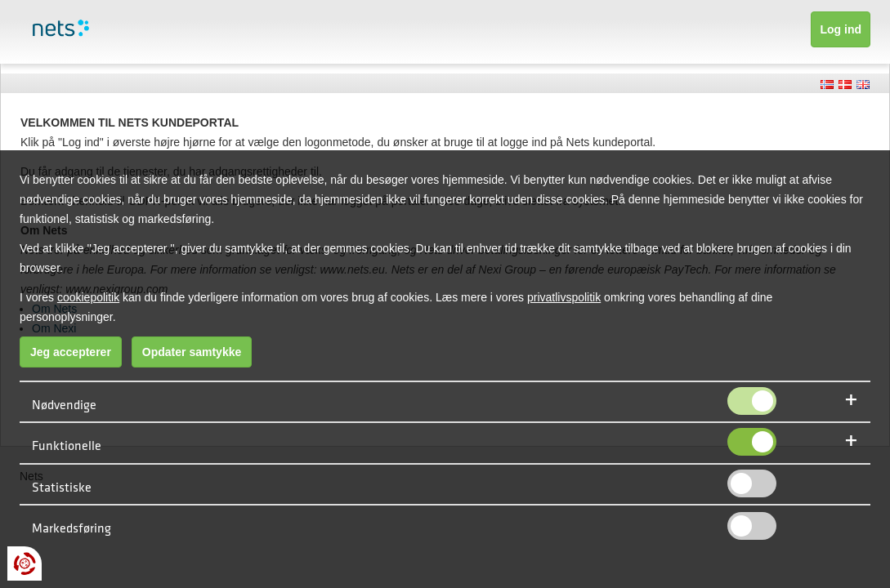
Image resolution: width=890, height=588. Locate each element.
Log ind (841, 29)
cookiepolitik (88, 297)
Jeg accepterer (71, 352)
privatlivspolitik (564, 297)
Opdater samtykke (192, 352)
